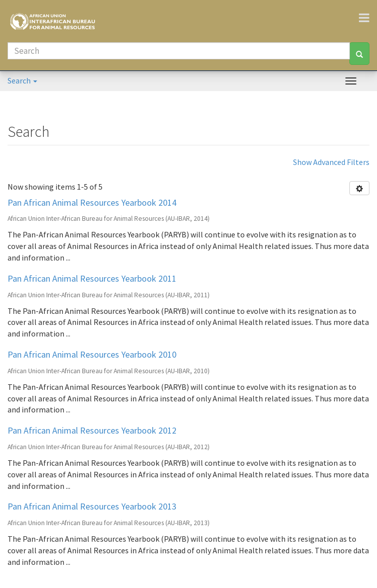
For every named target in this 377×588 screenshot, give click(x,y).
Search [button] (22, 80)
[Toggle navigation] (368, 18)
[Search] (179, 51)
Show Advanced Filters (331, 162)
